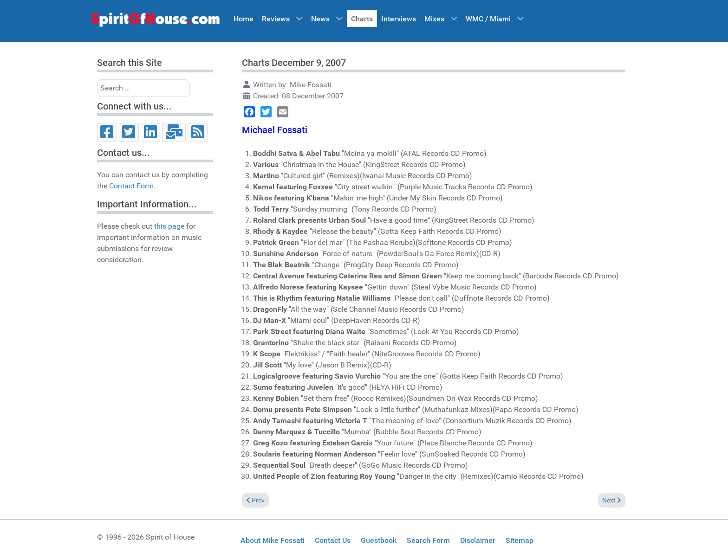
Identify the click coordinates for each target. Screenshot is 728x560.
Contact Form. (132, 186)
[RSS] (198, 132)
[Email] (174, 132)
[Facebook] (107, 132)
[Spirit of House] (155, 22)
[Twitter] (129, 132)
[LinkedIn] (151, 132)
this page (169, 226)
